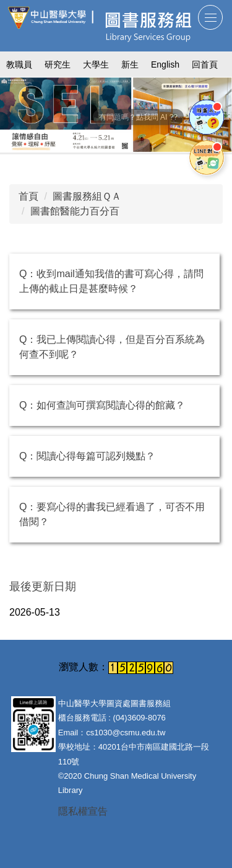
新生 (130, 64)
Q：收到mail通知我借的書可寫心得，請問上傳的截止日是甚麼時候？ (111, 281)
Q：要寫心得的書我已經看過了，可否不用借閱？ (112, 514)
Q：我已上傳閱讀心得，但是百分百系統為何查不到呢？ (112, 347)
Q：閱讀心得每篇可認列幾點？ (87, 456)
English (165, 64)
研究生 (58, 64)
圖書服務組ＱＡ (87, 196)
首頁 (28, 196)
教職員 (19, 64)
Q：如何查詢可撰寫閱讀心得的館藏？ (102, 405)
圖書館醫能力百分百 (75, 211)
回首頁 (205, 64)
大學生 (96, 64)
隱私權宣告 (83, 811)
